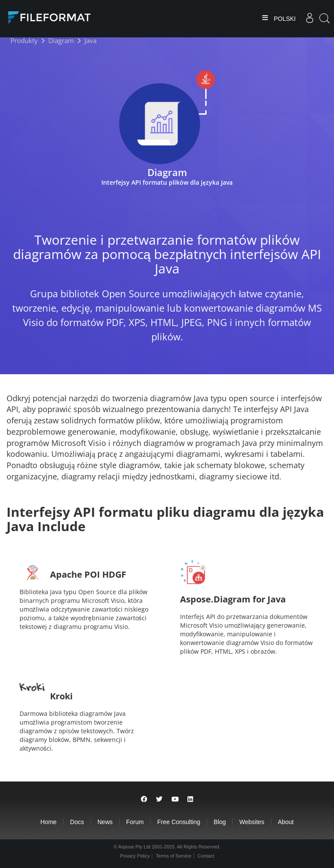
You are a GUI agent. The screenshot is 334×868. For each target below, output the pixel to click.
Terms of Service (174, 856)
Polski (284, 19)
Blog (220, 822)
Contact (206, 856)
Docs (77, 822)
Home (48, 822)
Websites (252, 822)
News (105, 822)
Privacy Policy (135, 856)
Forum (135, 822)
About (286, 822)
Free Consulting (179, 822)
